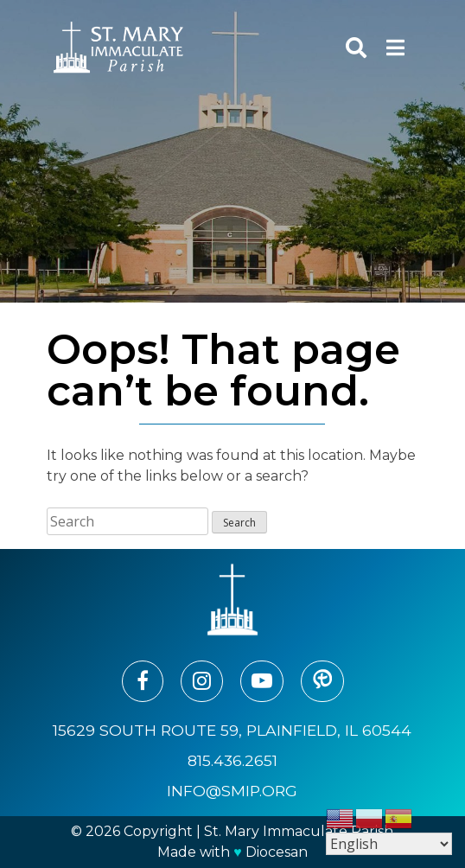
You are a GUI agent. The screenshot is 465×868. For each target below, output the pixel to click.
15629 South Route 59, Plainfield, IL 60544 (232, 730)
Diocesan (277, 852)
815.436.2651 (232, 760)
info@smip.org (232, 791)
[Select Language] (389, 844)
